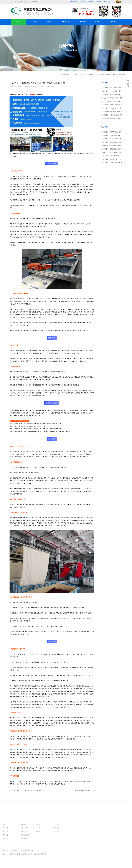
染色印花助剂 (25, 828)
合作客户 (5, 839)
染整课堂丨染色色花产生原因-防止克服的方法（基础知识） (113, 163)
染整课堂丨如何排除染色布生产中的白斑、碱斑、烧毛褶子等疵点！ (112, 143)
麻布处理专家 (66, 22)
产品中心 (50, 22)
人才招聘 (57, 831)
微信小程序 (107, 2)
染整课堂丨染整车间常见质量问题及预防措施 (112, 132)
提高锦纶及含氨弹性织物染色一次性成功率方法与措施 (112, 156)
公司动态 (82, 75)
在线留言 (57, 824)
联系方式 (57, 828)
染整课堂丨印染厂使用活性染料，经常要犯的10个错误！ (112, 136)
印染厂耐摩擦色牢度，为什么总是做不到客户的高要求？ (112, 119)
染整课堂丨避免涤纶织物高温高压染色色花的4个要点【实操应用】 (112, 150)
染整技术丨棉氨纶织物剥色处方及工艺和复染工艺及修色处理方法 (112, 105)
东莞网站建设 (14, 854)
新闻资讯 (98, 22)
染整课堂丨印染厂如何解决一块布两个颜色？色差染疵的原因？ (112, 139)
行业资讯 (39, 828)
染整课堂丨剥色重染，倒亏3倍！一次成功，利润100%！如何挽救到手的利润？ (113, 115)
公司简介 (5, 824)
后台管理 (38, 854)
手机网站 (90, 2)
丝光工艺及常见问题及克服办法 (112, 146)
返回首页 (84, 2)
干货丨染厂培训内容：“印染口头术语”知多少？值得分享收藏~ (113, 98)
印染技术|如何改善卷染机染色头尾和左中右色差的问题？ (112, 112)
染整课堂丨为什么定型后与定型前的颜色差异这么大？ (112, 88)
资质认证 (5, 835)
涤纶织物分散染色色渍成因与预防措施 (112, 153)
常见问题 (39, 831)
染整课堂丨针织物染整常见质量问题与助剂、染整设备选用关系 (112, 160)
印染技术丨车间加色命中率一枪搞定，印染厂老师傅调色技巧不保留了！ (112, 109)
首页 (18, 22)
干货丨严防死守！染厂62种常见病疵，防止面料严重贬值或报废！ (112, 102)
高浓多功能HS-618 (85, 790)
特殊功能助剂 (25, 835)
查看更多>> (24, 839)
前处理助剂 (24, 824)
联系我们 (114, 22)
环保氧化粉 (82, 22)
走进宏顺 (34, 22)
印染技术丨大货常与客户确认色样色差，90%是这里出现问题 (106, 75)
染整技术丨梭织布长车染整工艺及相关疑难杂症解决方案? (112, 95)
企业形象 (5, 828)
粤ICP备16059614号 (26, 854)
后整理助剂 (24, 831)
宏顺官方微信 (98, 2)
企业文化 (5, 831)
